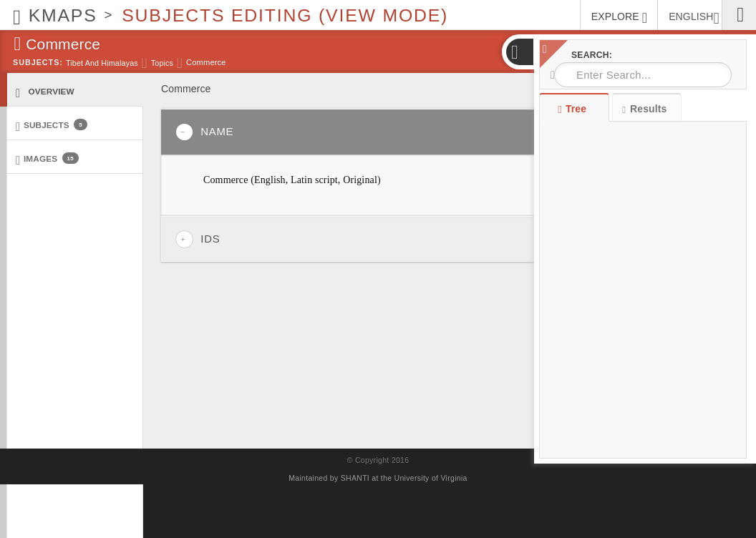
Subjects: (38, 62)
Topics (162, 63)
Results (644, 109)
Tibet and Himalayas (102, 63)
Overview (45, 92)
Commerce (206, 62)
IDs (198, 239)
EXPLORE (619, 18)
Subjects (52, 126)
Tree (574, 109)
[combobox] (643, 75)
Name (204, 132)
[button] (519, 52)
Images (47, 159)
